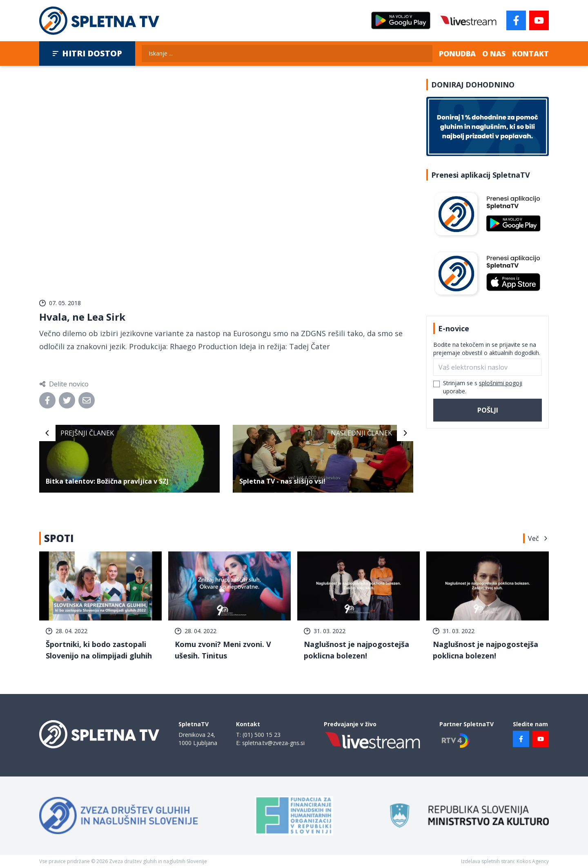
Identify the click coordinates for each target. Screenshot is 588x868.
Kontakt (530, 54)
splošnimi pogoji (501, 383)
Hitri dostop (87, 53)
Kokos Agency (533, 861)
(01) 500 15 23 (262, 735)
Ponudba (457, 54)
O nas (494, 54)
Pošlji (488, 410)
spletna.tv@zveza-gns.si (273, 743)
